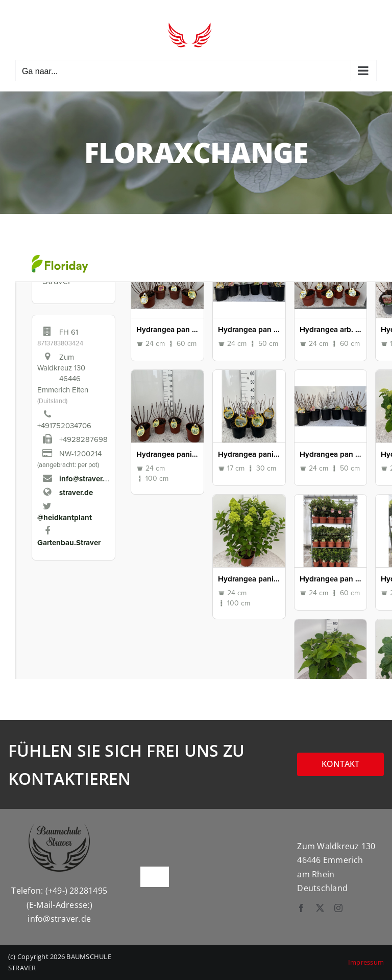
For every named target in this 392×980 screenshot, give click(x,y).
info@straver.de (59, 919)
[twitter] (320, 908)
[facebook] (301, 908)
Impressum (366, 962)
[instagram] (338, 908)
